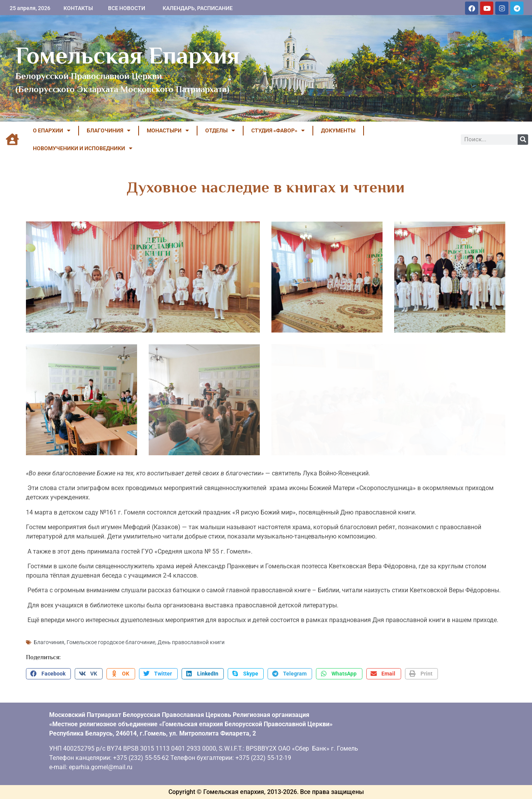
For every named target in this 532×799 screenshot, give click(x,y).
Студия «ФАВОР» (278, 130)
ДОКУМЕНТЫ (338, 130)
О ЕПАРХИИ (52, 130)
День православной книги (191, 642)
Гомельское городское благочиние (111, 642)
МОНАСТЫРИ (168, 130)
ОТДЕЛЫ (220, 130)
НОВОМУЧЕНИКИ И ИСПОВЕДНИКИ (83, 148)
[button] (48, 674)
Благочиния (49, 642)
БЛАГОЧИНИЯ (109, 130)
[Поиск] (523, 140)
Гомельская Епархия (128, 55)
